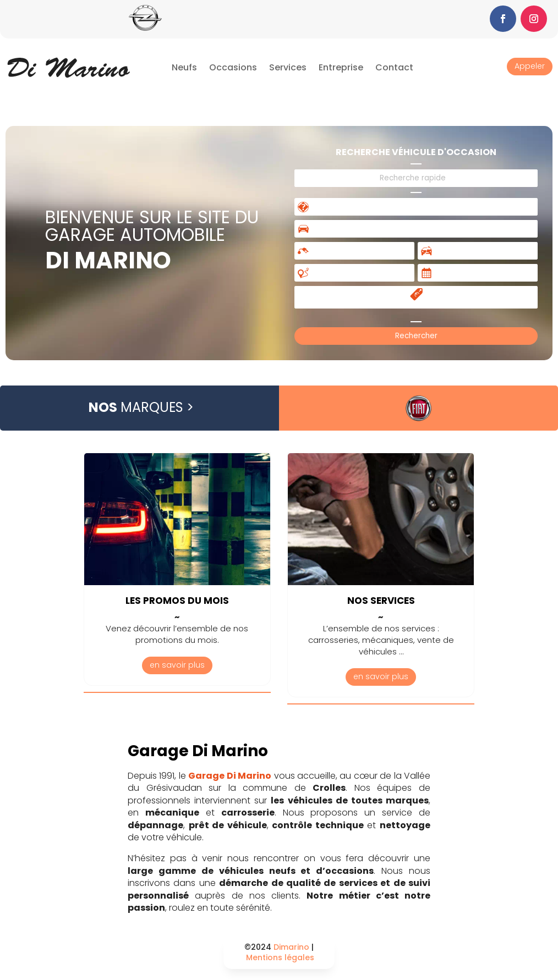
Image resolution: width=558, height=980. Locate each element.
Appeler (530, 66)
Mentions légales (280, 957)
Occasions (233, 67)
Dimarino (291, 947)
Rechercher (416, 336)
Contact (394, 67)
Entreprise (341, 67)
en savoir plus (177, 665)
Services (288, 67)
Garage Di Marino (230, 776)
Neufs (184, 67)
